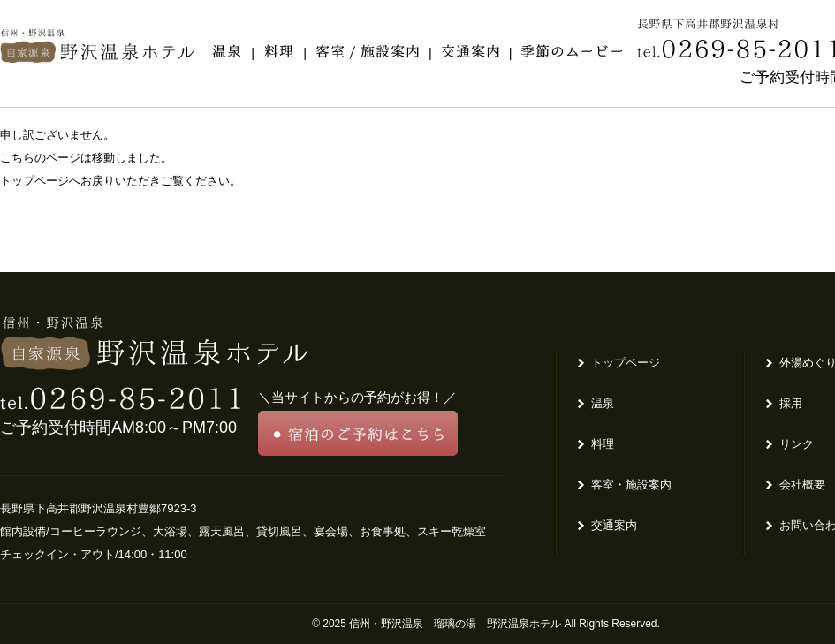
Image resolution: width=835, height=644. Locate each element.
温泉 (603, 403)
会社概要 (802, 485)
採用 (791, 403)
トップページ (626, 363)
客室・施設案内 (631, 485)
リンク (797, 444)
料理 (603, 444)
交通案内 (614, 525)
